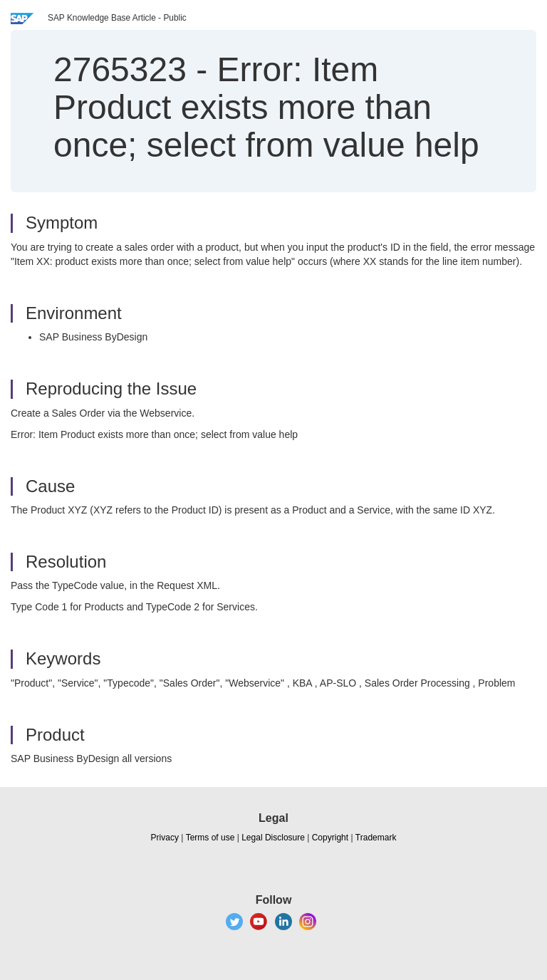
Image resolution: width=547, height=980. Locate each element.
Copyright (330, 838)
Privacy (165, 838)
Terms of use (210, 838)
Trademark (376, 838)
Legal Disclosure (273, 838)
